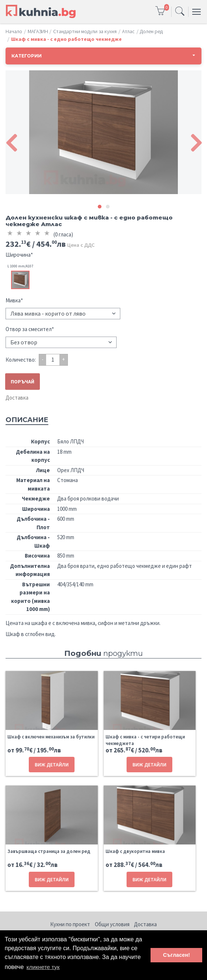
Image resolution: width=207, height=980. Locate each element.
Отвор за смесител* (30, 329)
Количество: (21, 360)
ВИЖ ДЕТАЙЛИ (52, 765)
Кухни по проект (70, 924)
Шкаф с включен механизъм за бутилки (51, 737)
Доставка (17, 398)
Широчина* (19, 255)
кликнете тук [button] (44, 967)
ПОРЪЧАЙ (23, 381)
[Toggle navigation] (180, 12)
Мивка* (14, 300)
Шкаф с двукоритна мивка (135, 851)
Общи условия (112, 924)
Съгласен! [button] (177, 955)
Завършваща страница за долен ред (49, 851)
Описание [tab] (27, 420)
